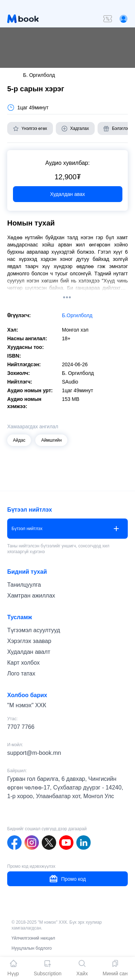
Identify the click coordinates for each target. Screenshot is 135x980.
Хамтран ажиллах (31, 596)
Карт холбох (23, 663)
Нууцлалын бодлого (32, 948)
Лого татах (21, 673)
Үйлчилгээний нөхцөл (33, 938)
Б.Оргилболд (77, 315)
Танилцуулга (24, 585)
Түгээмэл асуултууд (34, 630)
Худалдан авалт (29, 652)
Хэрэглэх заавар (29, 641)
